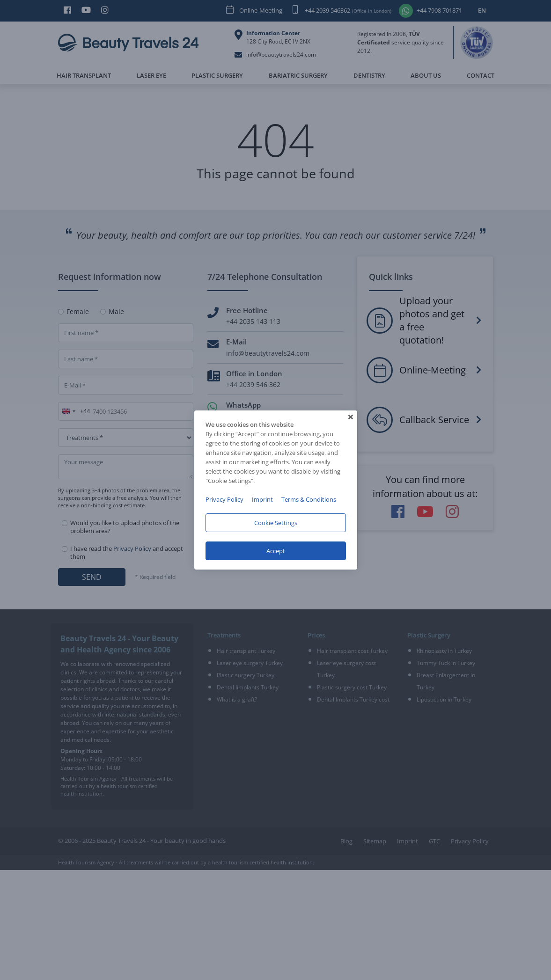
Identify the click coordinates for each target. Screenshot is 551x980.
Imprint (262, 499)
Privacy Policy (224, 499)
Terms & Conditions (309, 499)
